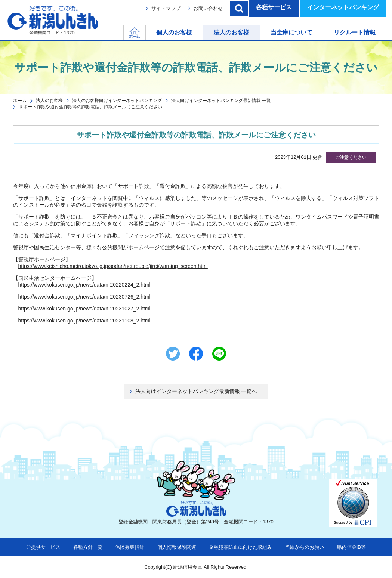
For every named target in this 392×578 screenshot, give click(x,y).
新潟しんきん (53, 20)
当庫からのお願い (305, 547)
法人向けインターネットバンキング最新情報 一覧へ (196, 391)
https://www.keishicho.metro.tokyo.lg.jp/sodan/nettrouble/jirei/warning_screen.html (113, 266)
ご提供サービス (43, 547)
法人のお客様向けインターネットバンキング (117, 101)
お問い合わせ (208, 8)
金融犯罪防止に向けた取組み (240, 547)
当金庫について (291, 32)
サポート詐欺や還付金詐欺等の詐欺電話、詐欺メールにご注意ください (90, 107)
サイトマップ (166, 8)
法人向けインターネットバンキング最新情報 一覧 (221, 101)
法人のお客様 (231, 32)
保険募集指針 (130, 547)
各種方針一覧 (88, 547)
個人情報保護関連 (177, 547)
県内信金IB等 (351, 547)
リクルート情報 (355, 32)
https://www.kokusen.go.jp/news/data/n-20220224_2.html (84, 285)
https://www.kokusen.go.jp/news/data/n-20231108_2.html (84, 321)
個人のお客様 (174, 32)
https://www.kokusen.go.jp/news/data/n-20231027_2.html (84, 309)
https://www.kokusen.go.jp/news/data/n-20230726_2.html (84, 297)
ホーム (146, 32)
